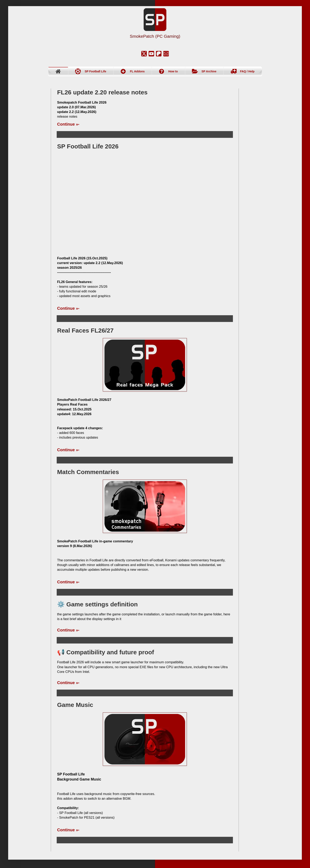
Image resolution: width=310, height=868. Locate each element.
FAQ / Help (247, 71)
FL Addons (137, 71)
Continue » (68, 124)
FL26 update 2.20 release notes (102, 92)
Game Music (75, 705)
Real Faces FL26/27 (85, 330)
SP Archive (209, 71)
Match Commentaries (88, 472)
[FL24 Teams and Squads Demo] (145, 203)
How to (173, 71)
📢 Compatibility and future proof (106, 652)
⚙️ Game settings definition (97, 604)
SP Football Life (95, 71)
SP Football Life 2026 (88, 146)
